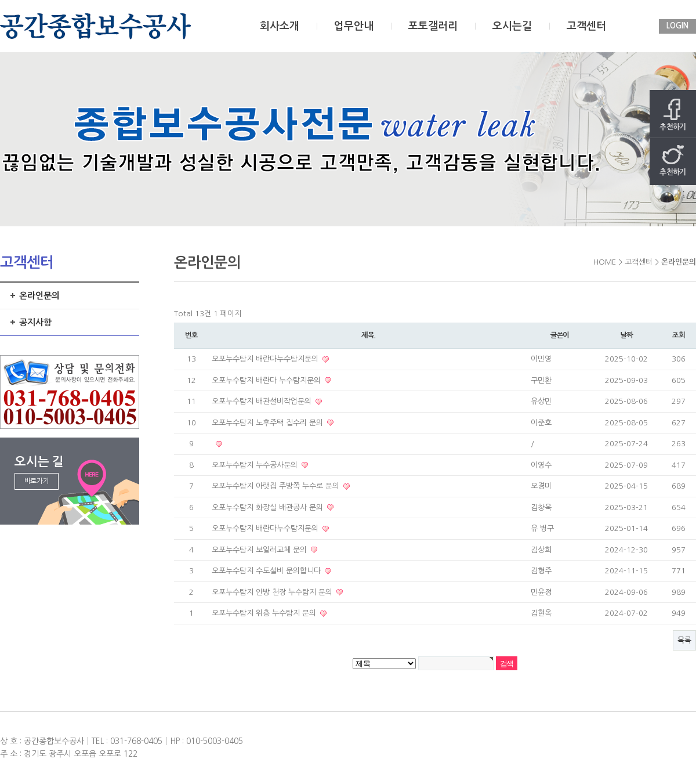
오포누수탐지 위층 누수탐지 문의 (265, 613)
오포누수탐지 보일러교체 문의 (260, 550)
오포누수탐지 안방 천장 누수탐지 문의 (273, 592)
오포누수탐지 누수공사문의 (256, 465)
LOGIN (677, 26)
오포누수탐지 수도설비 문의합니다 (267, 571)
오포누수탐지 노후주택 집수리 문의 (269, 423)
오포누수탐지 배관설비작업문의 (263, 401)
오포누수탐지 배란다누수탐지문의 (266, 359)
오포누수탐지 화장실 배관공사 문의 (269, 507)
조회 (679, 335)
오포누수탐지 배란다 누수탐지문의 (267, 380)
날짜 (626, 335)
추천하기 (673, 115)
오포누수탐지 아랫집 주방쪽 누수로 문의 (277, 486)
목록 (684, 640)
